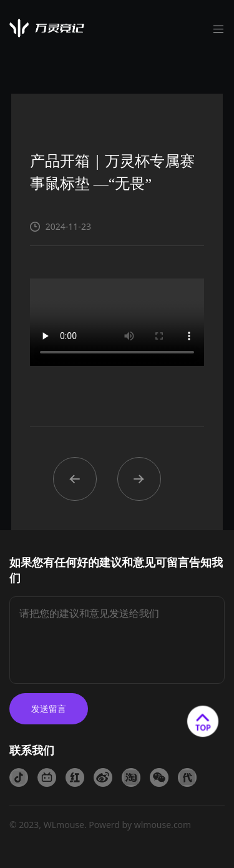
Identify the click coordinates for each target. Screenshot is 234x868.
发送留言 (49, 708)
